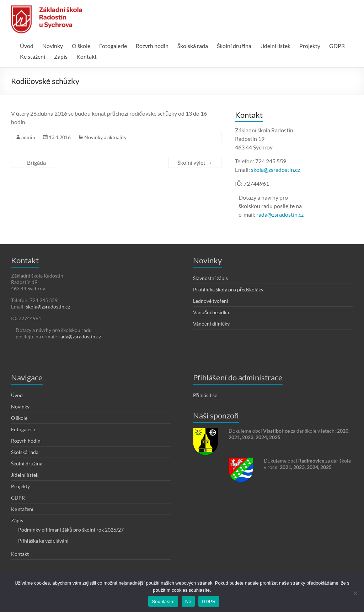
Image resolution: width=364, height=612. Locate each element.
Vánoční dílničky (211, 324)
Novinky (53, 46)
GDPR (337, 46)
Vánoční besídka (211, 312)
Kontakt (87, 56)
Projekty (310, 46)
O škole (81, 46)
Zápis (61, 56)
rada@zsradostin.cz (280, 214)
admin (28, 137)
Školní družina (234, 46)
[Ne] (355, 593)
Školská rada (193, 46)
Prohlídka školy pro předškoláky (228, 289)
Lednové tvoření (211, 301)
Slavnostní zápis (210, 278)
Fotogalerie (113, 46)
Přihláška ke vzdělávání (43, 541)
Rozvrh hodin (152, 46)
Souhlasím (163, 602)
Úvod (27, 46)
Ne (188, 602)
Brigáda (33, 162)
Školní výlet (195, 162)
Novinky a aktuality (105, 137)
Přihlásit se (205, 395)
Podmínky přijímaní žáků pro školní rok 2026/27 (71, 530)
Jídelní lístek (275, 46)
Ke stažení (33, 56)
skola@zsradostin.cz (275, 170)
